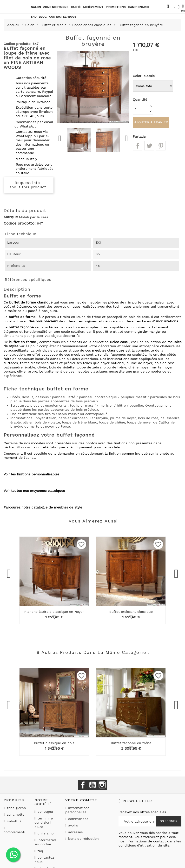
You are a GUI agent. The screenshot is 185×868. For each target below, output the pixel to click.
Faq (34, 17)
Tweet (149, 147)
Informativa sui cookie (46, 842)
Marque (11, 217)
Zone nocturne (56, 7)
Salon (36, 7)
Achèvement (93, 7)
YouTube (92, 785)
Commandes (78, 819)
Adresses (75, 832)
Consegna (45, 812)
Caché (76, 7)
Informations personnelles (77, 810)
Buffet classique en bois (54, 743)
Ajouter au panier (151, 123)
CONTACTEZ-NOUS (63, 17)
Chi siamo (45, 833)
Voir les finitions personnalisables (31, 474)
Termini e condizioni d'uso (44, 822)
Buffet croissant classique (131, 612)
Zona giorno (16, 808)
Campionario (139, 7)
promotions (116, 7)
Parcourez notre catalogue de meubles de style (43, 507)
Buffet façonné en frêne (131, 743)
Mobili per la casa (34, 217)
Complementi (14, 832)
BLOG (43, 17)
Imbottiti (13, 821)
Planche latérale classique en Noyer (54, 612)
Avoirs (72, 825)
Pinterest (161, 147)
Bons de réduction (83, 839)
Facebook (83, 785)
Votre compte (81, 800)
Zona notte (15, 814)
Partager (138, 147)
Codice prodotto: (20, 223)
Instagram (102, 785)
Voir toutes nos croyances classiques (34, 491)
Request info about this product (28, 185)
